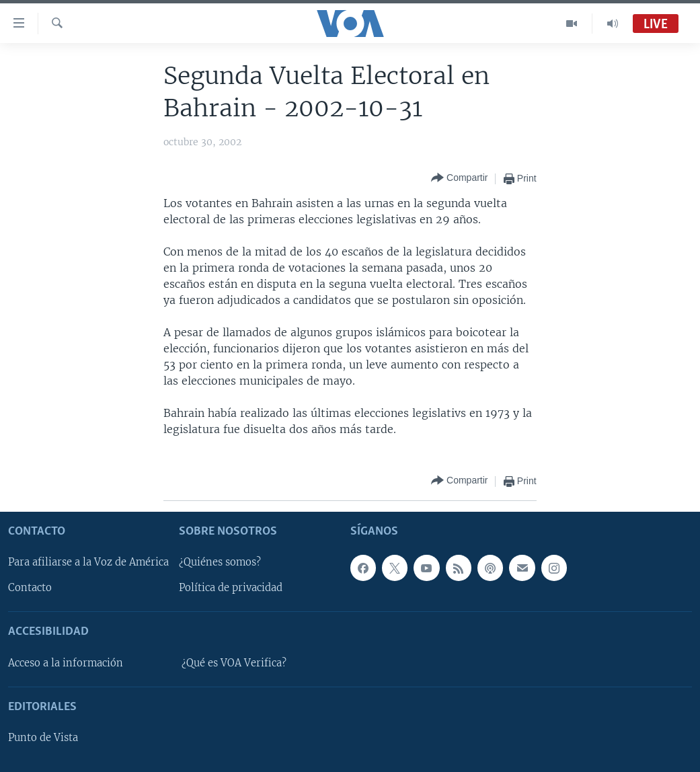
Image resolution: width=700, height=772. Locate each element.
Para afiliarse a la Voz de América (88, 562)
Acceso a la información (66, 663)
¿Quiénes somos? (220, 562)
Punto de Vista (43, 738)
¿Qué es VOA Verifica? (234, 663)
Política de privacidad (231, 588)
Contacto (30, 588)
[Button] (459, 179)
